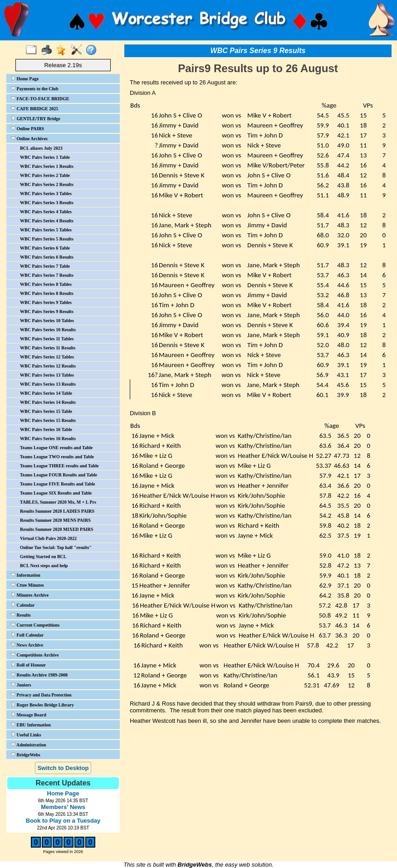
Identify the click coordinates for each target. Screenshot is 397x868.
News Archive (27, 645)
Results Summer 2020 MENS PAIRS (55, 520)
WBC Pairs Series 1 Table (45, 157)
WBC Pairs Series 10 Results (48, 330)
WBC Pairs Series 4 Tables (46, 212)
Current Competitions (35, 625)
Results (21, 615)
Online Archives (29, 138)
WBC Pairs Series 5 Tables (46, 230)
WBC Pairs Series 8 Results (47, 293)
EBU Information (31, 725)
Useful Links (26, 735)
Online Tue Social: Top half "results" (56, 547)
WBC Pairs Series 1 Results (47, 166)
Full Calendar (27, 635)
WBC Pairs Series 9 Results (47, 311)
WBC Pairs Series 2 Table (45, 175)
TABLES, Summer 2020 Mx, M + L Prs (58, 502)
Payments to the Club (34, 88)
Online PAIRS (27, 128)
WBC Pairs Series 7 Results (47, 275)
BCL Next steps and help (44, 566)
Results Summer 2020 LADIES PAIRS (57, 511)
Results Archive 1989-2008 (39, 675)
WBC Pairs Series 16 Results (48, 439)
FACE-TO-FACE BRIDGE (40, 98)
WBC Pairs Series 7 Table (45, 266)
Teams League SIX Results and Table (56, 493)
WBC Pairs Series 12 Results (48, 366)
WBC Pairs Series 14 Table (46, 393)
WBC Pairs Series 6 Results (47, 257)
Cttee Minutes (27, 585)
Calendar (23, 605)
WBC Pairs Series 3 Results (47, 203)
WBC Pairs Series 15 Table (46, 411)
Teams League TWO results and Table (57, 457)
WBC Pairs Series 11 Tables (47, 339)
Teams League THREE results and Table (59, 466)
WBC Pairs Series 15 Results (48, 420)
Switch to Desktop (63, 768)
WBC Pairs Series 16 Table (46, 429)
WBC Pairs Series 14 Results (48, 402)
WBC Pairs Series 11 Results (48, 348)
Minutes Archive (30, 595)
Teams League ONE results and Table (56, 448)
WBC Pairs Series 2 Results (47, 184)
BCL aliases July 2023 (41, 148)
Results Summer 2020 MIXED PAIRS (56, 529)
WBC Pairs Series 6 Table (45, 248)
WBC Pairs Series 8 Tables (46, 284)
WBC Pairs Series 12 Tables (47, 357)
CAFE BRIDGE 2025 (34, 108)
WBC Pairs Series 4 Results (47, 221)
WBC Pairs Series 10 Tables (47, 321)
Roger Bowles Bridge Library (42, 705)
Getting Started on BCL (43, 557)
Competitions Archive (35, 655)
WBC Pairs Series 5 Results (47, 239)
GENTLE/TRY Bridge (36, 118)
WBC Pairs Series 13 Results (48, 384)
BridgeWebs (26, 755)
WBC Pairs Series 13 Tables (47, 375)
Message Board (29, 715)
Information (26, 575)
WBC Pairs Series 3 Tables (46, 194)
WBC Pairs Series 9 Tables (46, 302)
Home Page (25, 78)
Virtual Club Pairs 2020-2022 (48, 538)
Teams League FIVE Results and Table (58, 484)
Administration (29, 745)
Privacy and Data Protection (41, 695)
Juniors (21, 685)
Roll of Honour (28, 665)
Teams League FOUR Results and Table (59, 475)
